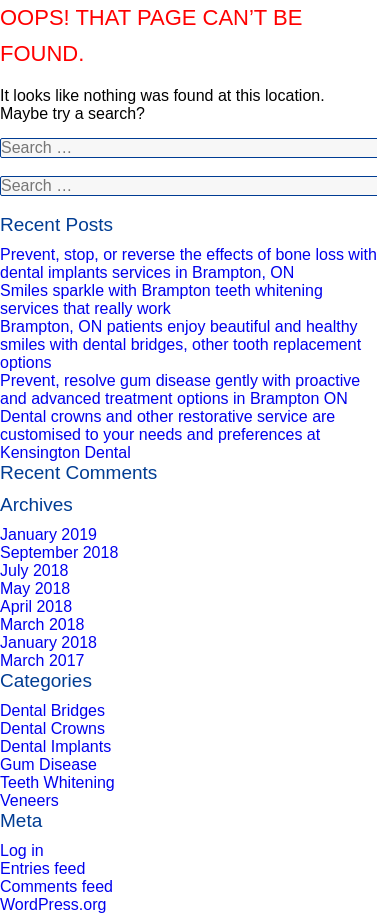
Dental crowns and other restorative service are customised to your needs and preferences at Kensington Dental (167, 434)
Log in (22, 850)
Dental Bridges (52, 710)
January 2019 (48, 534)
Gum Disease (48, 764)
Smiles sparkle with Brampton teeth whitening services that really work (161, 299)
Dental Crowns (52, 728)
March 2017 (42, 660)
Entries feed (42, 868)
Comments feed (56, 886)
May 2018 (35, 588)
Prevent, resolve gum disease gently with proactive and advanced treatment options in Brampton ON (180, 389)
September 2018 (59, 552)
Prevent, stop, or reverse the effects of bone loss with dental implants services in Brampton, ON (188, 263)
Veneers (29, 800)
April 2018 (36, 606)
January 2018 (48, 642)
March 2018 (42, 624)
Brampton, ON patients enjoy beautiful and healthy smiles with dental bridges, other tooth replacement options (180, 344)
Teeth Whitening (57, 782)
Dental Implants (55, 746)
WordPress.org (53, 904)
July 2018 (34, 570)
